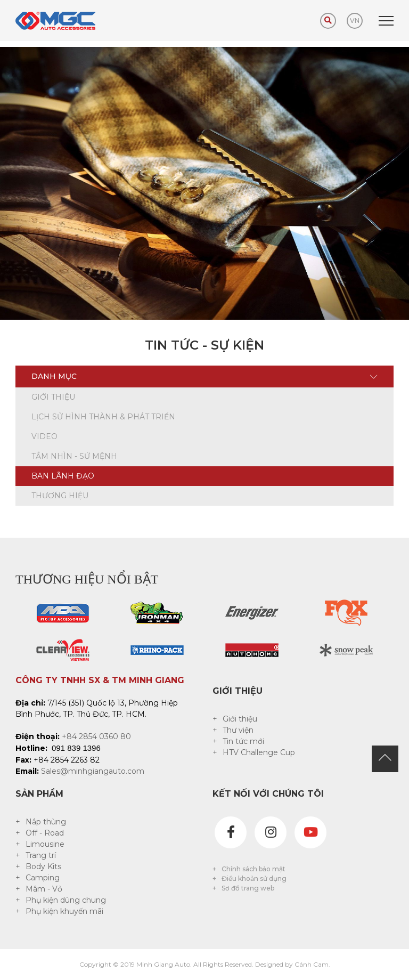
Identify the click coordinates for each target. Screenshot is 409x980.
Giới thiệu (53, 397)
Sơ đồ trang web (248, 888)
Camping (43, 878)
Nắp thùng (46, 822)
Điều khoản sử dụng (254, 878)
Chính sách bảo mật (253, 869)
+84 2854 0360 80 (96, 736)
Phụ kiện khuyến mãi (64, 911)
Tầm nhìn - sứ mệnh (74, 456)
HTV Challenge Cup (259, 752)
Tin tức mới (243, 741)
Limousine (45, 844)
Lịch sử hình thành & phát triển (103, 417)
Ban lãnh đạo (63, 476)
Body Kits (43, 866)
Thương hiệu (60, 496)
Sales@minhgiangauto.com (93, 771)
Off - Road (45, 833)
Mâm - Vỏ (44, 889)
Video (44, 436)
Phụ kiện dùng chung (66, 900)
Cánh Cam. (312, 964)
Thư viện (238, 730)
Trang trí (41, 855)
